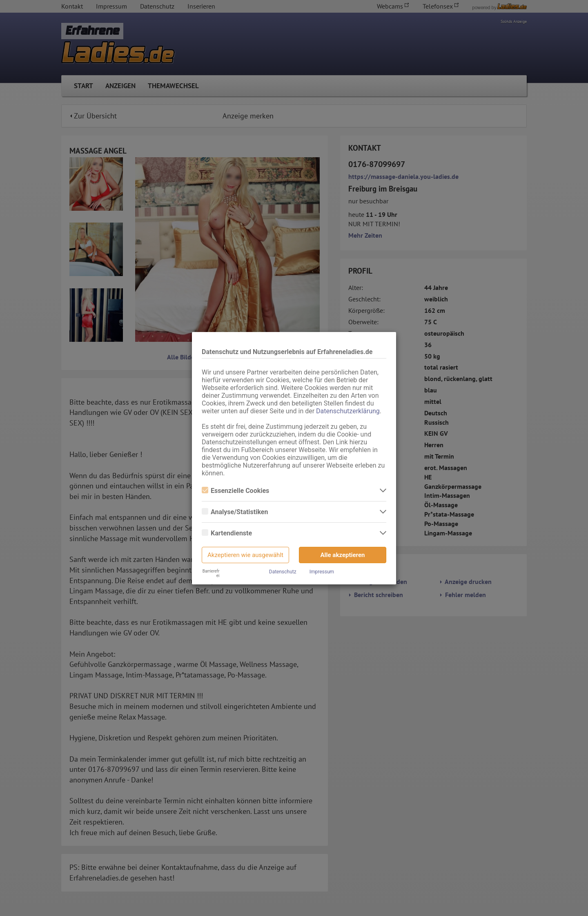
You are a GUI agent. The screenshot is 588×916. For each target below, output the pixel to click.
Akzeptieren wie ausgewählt (245, 555)
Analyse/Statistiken (235, 512)
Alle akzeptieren (343, 555)
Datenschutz (283, 572)
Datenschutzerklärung (348, 411)
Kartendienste (227, 533)
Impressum (322, 572)
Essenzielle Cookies (235, 491)
